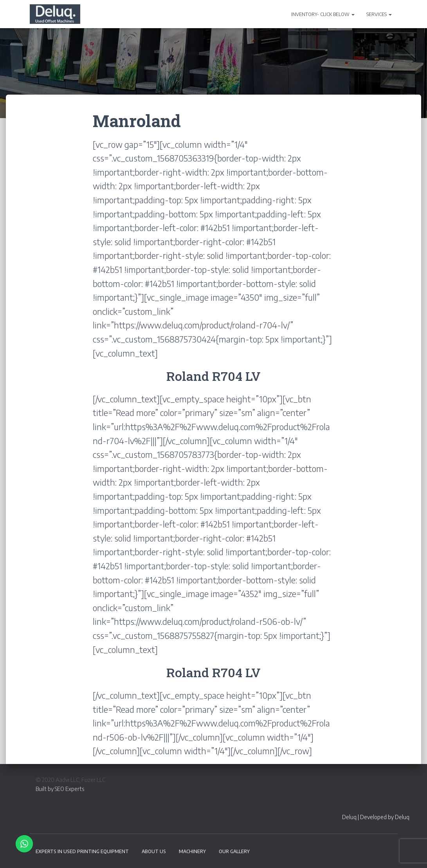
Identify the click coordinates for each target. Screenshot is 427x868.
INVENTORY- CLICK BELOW (323, 14)
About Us (154, 851)
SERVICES (379, 14)
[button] (353, 14)
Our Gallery (234, 851)
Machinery (192, 851)
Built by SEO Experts (60, 789)
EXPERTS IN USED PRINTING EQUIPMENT (82, 851)
